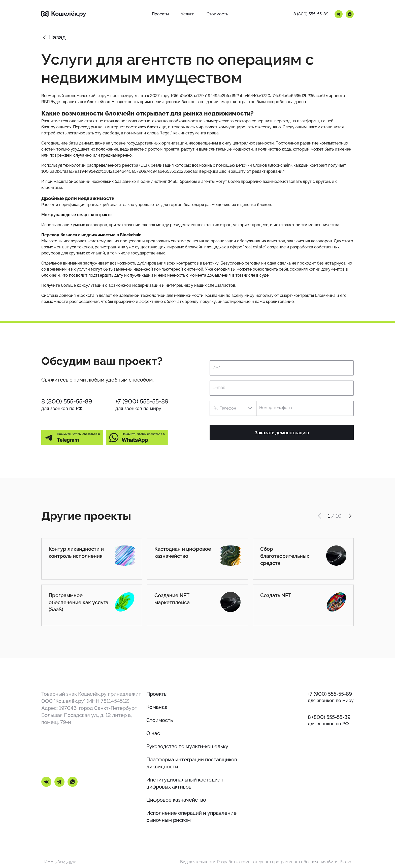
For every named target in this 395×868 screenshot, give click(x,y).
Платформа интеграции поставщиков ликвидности (192, 763)
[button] (233, 408)
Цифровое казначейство (176, 800)
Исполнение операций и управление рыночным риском (191, 817)
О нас (153, 733)
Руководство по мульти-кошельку (187, 746)
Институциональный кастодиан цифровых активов (185, 783)
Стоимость (160, 720)
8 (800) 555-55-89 (311, 14)
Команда (157, 707)
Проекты (157, 694)
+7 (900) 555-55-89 (142, 401)
